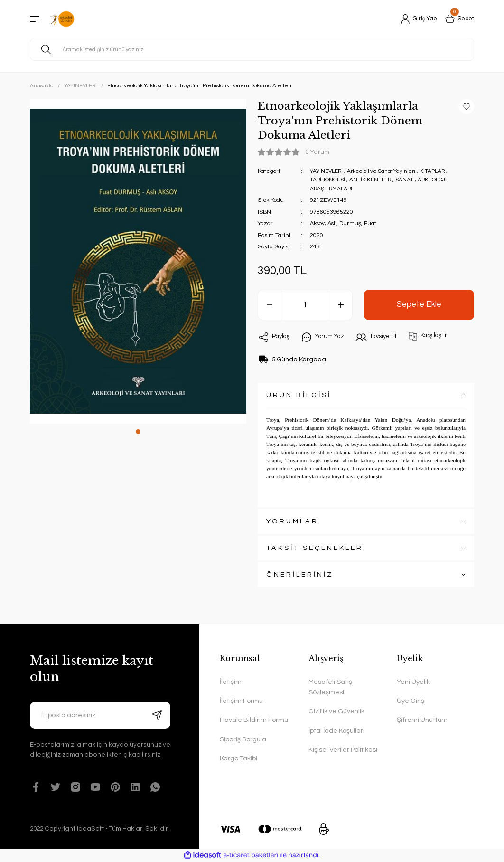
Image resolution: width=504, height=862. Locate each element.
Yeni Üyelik (413, 682)
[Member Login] (414, 19)
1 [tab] (138, 432)
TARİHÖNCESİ (329, 180)
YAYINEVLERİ (328, 171)
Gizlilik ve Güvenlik (336, 711)
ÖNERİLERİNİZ (300, 574)
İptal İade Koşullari (336, 731)
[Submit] (157, 715)
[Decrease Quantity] (270, 305)
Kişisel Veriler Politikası (343, 750)
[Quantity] (305, 305)
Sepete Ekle (419, 304)
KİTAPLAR (440, 171)
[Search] (252, 49)
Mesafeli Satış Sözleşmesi (330, 687)
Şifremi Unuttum (422, 720)
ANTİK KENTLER (374, 180)
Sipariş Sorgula (243, 739)
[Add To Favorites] (467, 106)
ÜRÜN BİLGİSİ (299, 395)
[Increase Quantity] (341, 305)
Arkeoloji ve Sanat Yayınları (386, 171)
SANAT (410, 180)
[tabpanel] (138, 261)
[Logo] (62, 19)
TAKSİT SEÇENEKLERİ (316, 548)
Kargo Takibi (238, 758)
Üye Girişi (411, 701)
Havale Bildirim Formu (254, 720)
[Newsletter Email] (100, 715)
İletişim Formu (241, 701)
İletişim (231, 682)
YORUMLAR (292, 521)
